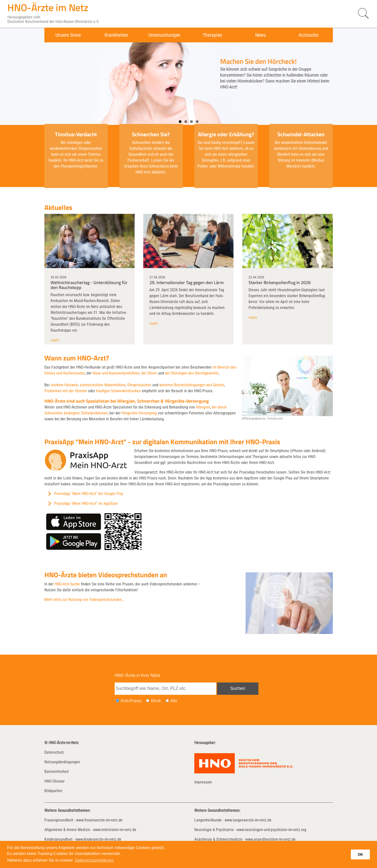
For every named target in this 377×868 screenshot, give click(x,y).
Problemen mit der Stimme (66, 391)
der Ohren (149, 373)
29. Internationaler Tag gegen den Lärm (187, 282)
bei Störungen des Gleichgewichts (192, 373)
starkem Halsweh (64, 385)
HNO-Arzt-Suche (67, 584)
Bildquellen (53, 791)
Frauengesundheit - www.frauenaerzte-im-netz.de (83, 820)
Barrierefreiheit (57, 772)
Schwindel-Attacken (301, 134)
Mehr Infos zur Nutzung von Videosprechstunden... (85, 600)
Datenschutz (54, 752)
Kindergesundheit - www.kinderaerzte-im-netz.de (83, 839)
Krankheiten (116, 35)
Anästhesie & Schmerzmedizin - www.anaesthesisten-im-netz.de (245, 839)
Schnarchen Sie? (151, 134)
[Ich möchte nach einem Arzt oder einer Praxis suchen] (117, 701)
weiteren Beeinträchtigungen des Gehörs (192, 385)
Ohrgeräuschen (139, 385)
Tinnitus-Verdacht (76, 134)
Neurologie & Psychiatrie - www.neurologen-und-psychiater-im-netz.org (250, 830)
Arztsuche (308, 35)
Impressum (203, 782)
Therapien (212, 35)
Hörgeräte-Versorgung (139, 413)
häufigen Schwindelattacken (118, 391)
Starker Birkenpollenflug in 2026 (280, 282)
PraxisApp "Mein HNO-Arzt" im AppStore (86, 503)
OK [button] (360, 854)
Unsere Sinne (68, 35)
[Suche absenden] (238, 689)
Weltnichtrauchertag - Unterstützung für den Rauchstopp (89, 285)
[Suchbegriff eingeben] (165, 689)
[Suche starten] (361, 14)
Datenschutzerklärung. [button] (94, 860)
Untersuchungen (164, 35)
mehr (55, 340)
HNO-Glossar (54, 781)
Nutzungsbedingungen (62, 762)
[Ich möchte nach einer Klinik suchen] (148, 701)
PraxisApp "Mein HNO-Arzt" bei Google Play (89, 494)
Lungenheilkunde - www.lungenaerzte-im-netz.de (233, 820)
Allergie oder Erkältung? (226, 134)
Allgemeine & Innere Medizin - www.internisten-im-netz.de (90, 830)
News (260, 35)
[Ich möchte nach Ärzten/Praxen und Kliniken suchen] (167, 701)
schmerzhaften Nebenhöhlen (103, 385)
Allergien (203, 407)
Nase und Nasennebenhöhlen (116, 373)
